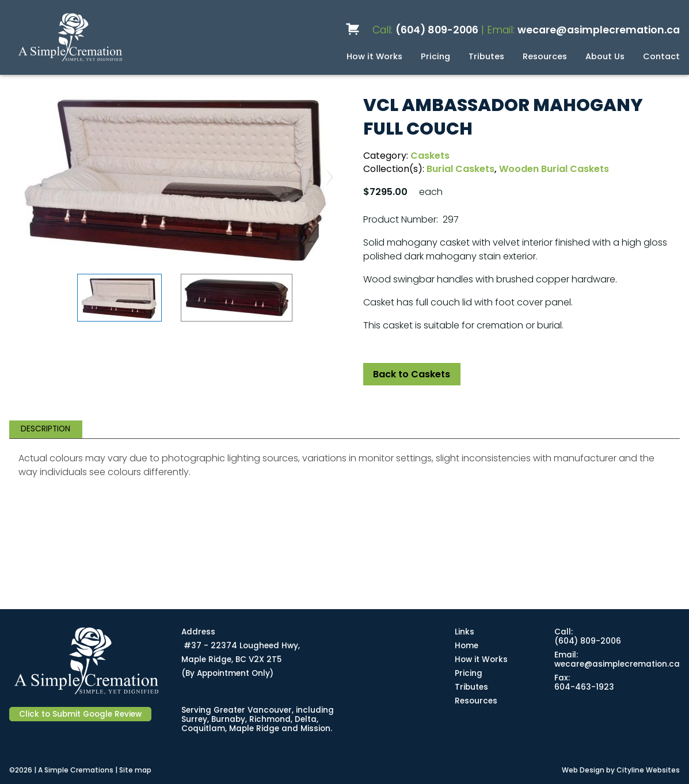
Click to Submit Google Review (80, 714)
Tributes (486, 56)
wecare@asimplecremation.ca (599, 30)
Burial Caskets (460, 169)
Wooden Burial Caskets (554, 169)
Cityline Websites (648, 770)
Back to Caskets (412, 374)
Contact (661, 56)
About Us (605, 56)
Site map (135, 770)
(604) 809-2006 (437, 30)
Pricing (435, 56)
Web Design (583, 770)
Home (467, 646)
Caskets (430, 156)
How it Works (374, 56)
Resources (545, 56)
